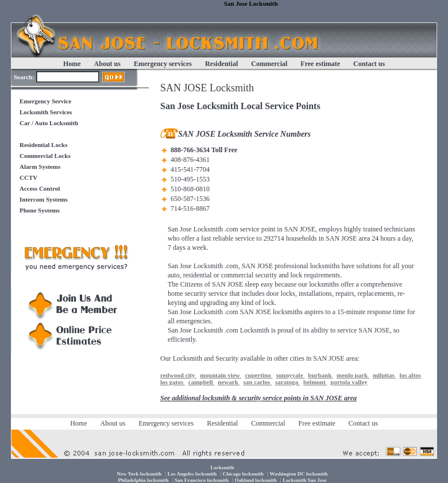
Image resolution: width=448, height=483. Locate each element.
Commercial (269, 64)
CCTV (28, 177)
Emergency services (163, 64)
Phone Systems (40, 210)
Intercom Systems (44, 199)
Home (72, 64)
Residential (221, 64)
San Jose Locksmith (195, 229)
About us (107, 64)
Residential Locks (43, 145)
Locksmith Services (46, 112)
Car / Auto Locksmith (49, 123)
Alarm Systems (40, 167)
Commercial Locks (45, 156)
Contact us (369, 64)
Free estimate (320, 64)
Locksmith (255, 330)
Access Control (40, 188)
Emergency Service (45, 101)
